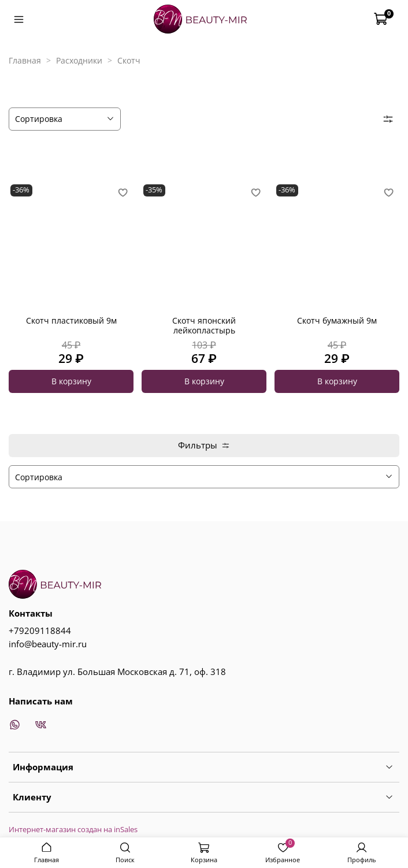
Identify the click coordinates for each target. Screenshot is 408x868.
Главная (25, 60)
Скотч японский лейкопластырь (204, 326)
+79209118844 (40, 631)
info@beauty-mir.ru (48, 644)
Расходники (79, 60)
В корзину (71, 381)
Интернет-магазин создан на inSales (73, 830)
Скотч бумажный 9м (337, 320)
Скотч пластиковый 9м (71, 320)
